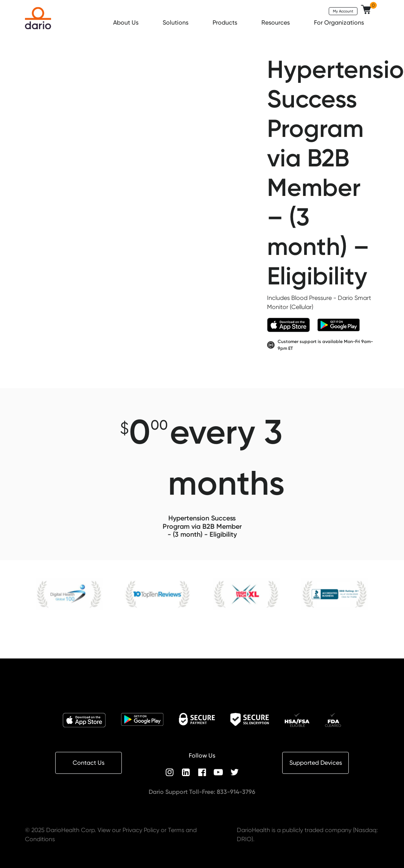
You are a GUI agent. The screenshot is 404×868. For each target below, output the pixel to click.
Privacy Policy (141, 830)
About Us (127, 23)
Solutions (176, 23)
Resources (276, 23)
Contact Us (89, 763)
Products (226, 23)
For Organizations (340, 23)
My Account (343, 11)
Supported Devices (316, 763)
